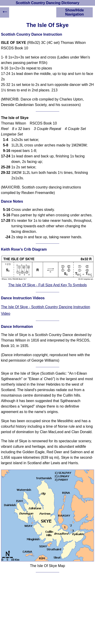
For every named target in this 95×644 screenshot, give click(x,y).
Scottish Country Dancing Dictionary (47, 3)
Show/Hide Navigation (74, 12)
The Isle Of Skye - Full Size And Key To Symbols (47, 285)
